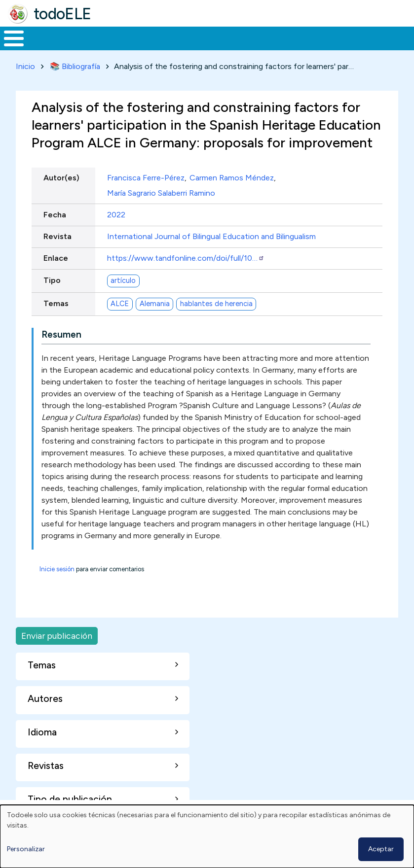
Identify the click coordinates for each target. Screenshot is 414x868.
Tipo (52, 278)
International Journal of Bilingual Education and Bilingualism (211, 235)
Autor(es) (61, 176)
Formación (111, 37)
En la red (225, 37)
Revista (57, 235)
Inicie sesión (57, 567)
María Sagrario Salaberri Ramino (161, 191)
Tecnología (287, 37)
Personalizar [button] (26, 849)
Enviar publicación (57, 634)
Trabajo (170, 37)
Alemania (155, 302)
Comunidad (353, 37)
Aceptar (381, 849)
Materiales (47, 37)
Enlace (56, 257)
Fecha (55, 213)
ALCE (120, 302)
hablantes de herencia (216, 302)
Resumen (61, 332)
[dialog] (207, 836)
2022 (116, 213)
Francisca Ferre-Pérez (146, 176)
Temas (56, 301)
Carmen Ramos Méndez (232, 176)
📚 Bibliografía (75, 64)
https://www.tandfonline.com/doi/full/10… (186, 257)
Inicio (9, 37)
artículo (123, 279)
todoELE (62, 14)
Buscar (397, 37)
